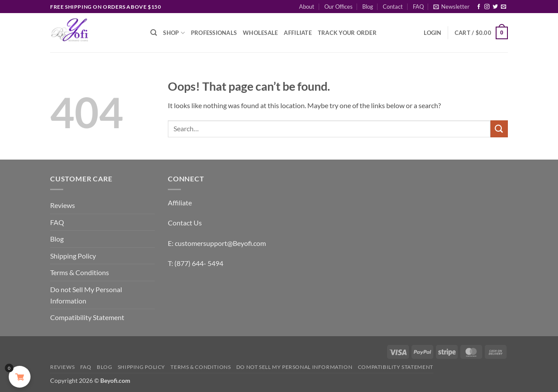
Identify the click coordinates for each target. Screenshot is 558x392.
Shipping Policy (73, 256)
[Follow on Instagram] (487, 7)
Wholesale (260, 33)
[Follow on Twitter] (495, 7)
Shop (174, 33)
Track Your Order (347, 33)
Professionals (214, 33)
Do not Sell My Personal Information (86, 295)
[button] (451, 7)
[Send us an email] (504, 7)
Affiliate (298, 33)
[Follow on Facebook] (479, 7)
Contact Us (185, 223)
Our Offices (339, 7)
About (307, 7)
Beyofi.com (115, 380)
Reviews (63, 205)
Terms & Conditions (80, 272)
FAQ (418, 7)
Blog (368, 7)
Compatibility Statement (87, 317)
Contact (393, 7)
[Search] (154, 33)
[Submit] (499, 129)
